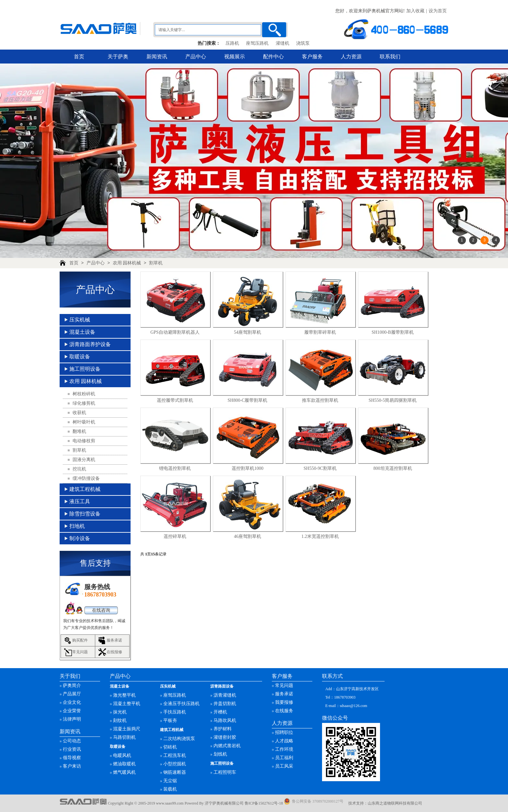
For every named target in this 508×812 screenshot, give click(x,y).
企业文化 (72, 702)
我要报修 (284, 702)
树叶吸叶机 (84, 422)
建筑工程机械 (85, 489)
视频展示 (235, 57)
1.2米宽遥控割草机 (320, 536)
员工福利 (284, 758)
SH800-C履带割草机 (248, 400)
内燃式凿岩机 (227, 746)
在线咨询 (101, 610)
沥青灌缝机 (225, 695)
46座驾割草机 (248, 536)
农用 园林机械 (127, 263)
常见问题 (80, 652)
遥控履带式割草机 (175, 400)
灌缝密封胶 (225, 737)
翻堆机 (79, 431)
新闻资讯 (157, 57)
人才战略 (284, 741)
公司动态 (72, 741)
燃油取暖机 (124, 764)
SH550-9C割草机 (320, 468)
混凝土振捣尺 (127, 729)
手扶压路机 (175, 712)
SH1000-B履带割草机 (393, 332)
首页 (79, 57)
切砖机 (170, 747)
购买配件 (80, 640)
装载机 (170, 789)
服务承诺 (114, 640)
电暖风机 (122, 755)
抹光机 (120, 712)
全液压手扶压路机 (181, 704)
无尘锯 (170, 781)
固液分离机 (84, 460)
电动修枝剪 (84, 441)
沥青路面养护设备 (90, 344)
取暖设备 (80, 357)
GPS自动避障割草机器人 (175, 332)
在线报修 (114, 652)
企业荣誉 (72, 711)
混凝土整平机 (127, 704)
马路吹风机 (225, 720)
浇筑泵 (303, 43)
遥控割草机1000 (248, 468)
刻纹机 (120, 720)
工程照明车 (225, 772)
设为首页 (438, 11)
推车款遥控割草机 (320, 400)
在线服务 (284, 711)
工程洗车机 (175, 755)
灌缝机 (283, 43)
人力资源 (351, 57)
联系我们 (390, 57)
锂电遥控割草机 (175, 468)
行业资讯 (72, 749)
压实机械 (80, 320)
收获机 (79, 413)
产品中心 (196, 57)
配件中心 (273, 57)
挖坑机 (79, 469)
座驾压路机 (257, 43)
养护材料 (223, 729)
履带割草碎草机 (320, 332)
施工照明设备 (85, 369)
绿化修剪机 (84, 403)
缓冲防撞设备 (86, 478)
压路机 (232, 43)
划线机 (220, 754)
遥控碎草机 (175, 536)
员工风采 (284, 766)
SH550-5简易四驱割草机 (393, 400)
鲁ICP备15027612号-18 (264, 803)
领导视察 (72, 758)
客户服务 (312, 57)
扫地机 (77, 526)
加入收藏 (415, 11)
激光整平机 (124, 695)
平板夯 (170, 720)
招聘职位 (284, 732)
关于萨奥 (118, 57)
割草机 (156, 263)
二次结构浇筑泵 (179, 739)
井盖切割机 (225, 704)
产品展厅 (72, 694)
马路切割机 (124, 737)
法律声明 (72, 719)
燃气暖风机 (124, 772)
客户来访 (72, 766)
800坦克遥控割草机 (393, 468)
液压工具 (80, 501)
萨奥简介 (72, 685)
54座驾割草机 (248, 332)
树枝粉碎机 (84, 394)
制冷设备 (80, 538)
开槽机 (220, 712)
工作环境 (284, 749)
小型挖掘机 (175, 764)
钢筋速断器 (175, 772)
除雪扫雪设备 (85, 514)
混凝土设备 (82, 332)
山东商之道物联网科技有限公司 (395, 803)
